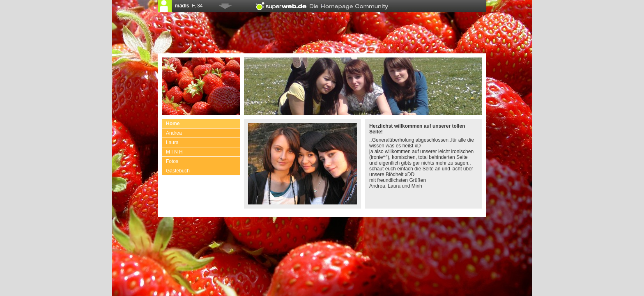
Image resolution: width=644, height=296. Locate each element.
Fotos (172, 161)
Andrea (174, 133)
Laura (172, 142)
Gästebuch (178, 171)
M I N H (174, 152)
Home (173, 124)
